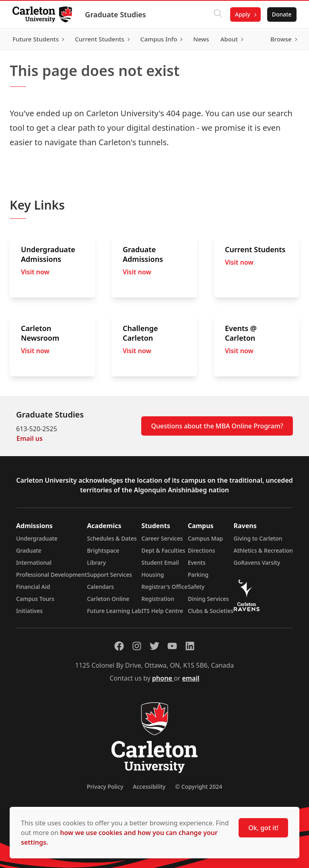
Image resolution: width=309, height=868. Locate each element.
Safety (196, 587)
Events (197, 563)
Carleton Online (108, 599)
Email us (30, 438)
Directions (202, 550)
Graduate (29, 550)
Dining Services (208, 599)
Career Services (162, 538)
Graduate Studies (116, 14)
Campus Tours (35, 599)
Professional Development (51, 575)
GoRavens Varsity (257, 563)
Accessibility (149, 787)
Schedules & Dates (112, 538)
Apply (242, 14)
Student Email (160, 563)
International (34, 563)
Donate (281, 14)
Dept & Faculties (164, 550)
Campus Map (206, 538)
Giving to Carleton (258, 538)
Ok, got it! (263, 828)
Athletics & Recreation (263, 550)
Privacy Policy (105, 787)
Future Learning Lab (114, 611)
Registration (158, 599)
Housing (153, 575)
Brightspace (103, 550)
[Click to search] (218, 14)
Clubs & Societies (211, 611)
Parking (198, 575)
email (191, 678)
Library (96, 563)
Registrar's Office (165, 587)
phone (163, 678)
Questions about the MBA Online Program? (217, 426)
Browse (281, 39)
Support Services (109, 575)
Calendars (100, 587)
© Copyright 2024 (199, 787)
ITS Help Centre (163, 611)
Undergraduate (37, 538)
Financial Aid (33, 587)
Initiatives (29, 611)
